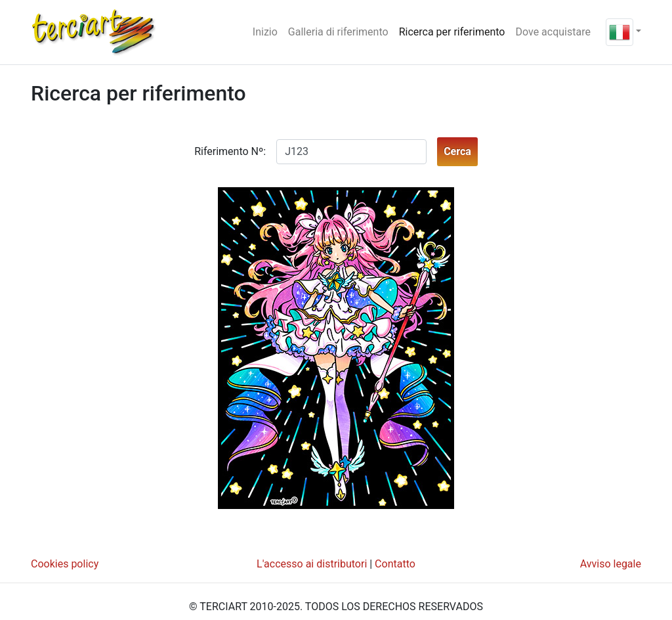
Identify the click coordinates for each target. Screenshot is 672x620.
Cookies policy (65, 564)
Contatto (395, 564)
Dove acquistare (553, 32)
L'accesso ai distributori (312, 564)
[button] (623, 31)
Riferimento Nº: (230, 151)
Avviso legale (611, 564)
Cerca (457, 151)
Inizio (268, 31)
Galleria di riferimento (338, 32)
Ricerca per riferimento (452, 32)
